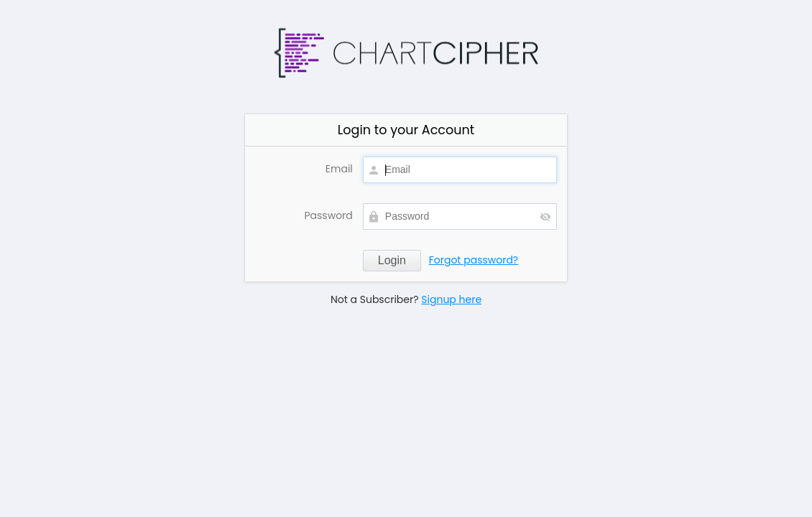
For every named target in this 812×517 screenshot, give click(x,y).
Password (328, 215)
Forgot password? (474, 260)
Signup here (451, 299)
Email (339, 169)
